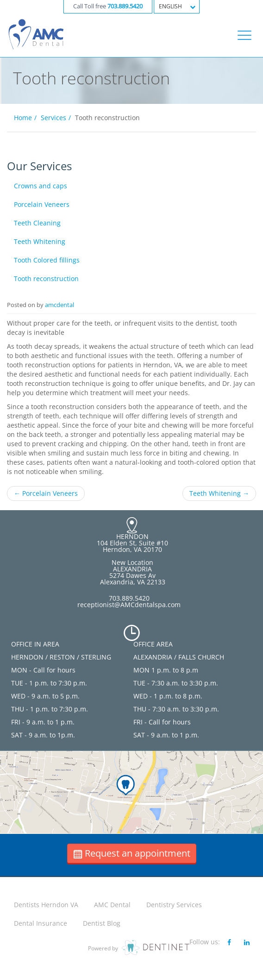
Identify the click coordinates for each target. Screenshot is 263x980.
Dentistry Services (174, 905)
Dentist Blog (102, 923)
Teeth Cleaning (37, 223)
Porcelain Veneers (42, 204)
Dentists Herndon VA (46, 905)
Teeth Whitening (40, 241)
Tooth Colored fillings (47, 260)
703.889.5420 (125, 6)
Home (23, 118)
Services (53, 118)
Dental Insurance (41, 923)
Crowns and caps (41, 186)
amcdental (59, 305)
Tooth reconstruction (46, 279)
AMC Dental (112, 905)
